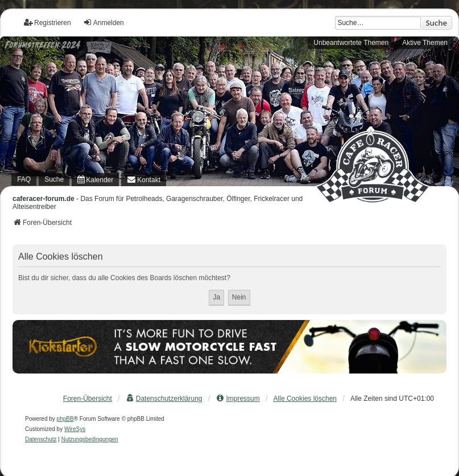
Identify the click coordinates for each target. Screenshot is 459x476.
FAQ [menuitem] (24, 179)
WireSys (75, 429)
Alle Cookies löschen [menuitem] (305, 399)
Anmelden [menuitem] (104, 22)
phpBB (65, 419)
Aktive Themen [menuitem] (425, 43)
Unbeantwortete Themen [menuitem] (351, 43)
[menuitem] (95, 180)
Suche (436, 23)
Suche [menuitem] (54, 179)
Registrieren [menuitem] (47, 22)
